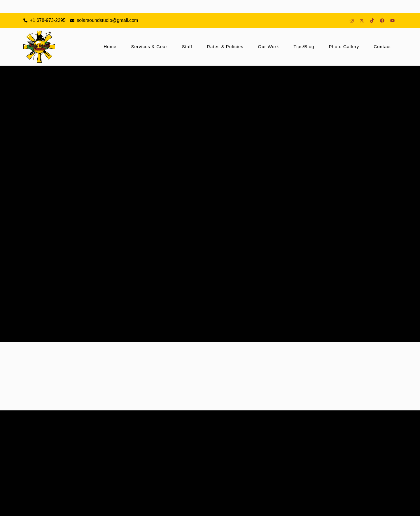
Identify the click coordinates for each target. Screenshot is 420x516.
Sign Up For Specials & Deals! (126, 508)
